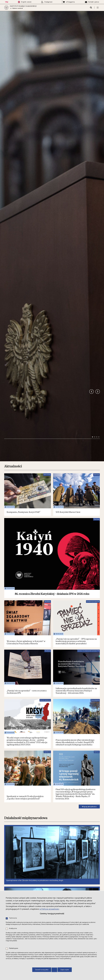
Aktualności (13, 395)
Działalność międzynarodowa (26, 747)
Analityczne (13, 929)
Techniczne (13, 918)
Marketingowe (14, 948)
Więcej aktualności (89, 736)
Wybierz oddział (18, 8)
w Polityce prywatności (49, 909)
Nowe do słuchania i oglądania (26, 880)
